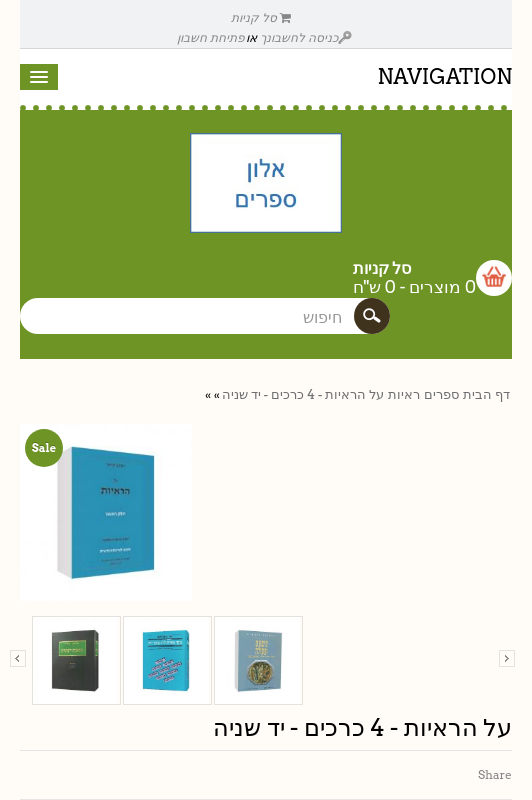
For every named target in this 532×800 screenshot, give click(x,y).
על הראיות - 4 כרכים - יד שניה (303, 394)
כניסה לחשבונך (306, 37)
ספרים (441, 394)
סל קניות (261, 17)
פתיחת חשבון (210, 37)
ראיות (404, 394)
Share (495, 774)
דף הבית (486, 394)
